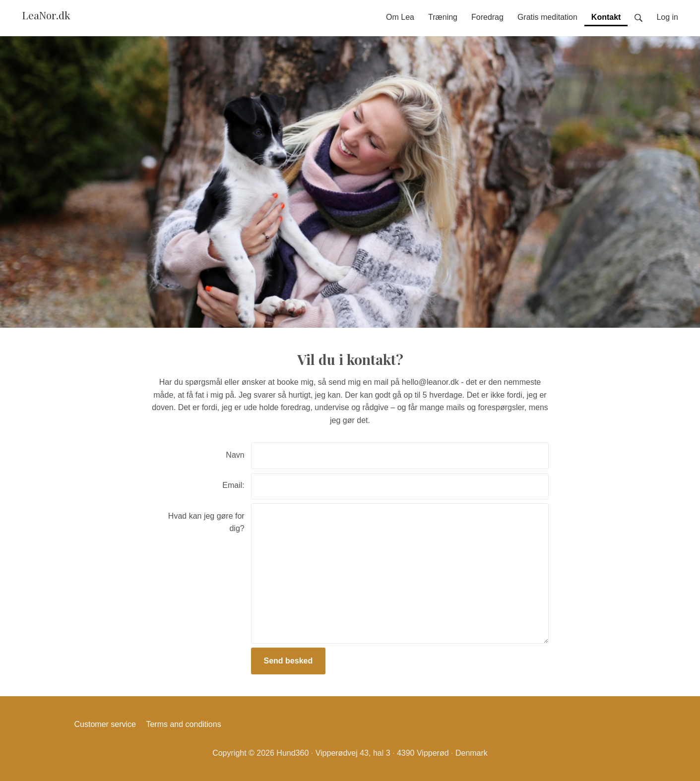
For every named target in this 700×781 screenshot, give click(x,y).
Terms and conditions (183, 724)
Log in (667, 17)
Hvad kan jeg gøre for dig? (206, 522)
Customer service (105, 724)
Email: (233, 485)
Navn (235, 455)
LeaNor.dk (46, 15)
